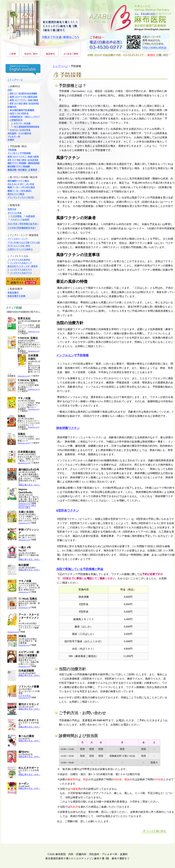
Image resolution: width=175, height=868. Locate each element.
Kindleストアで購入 (27, 505)
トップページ (60, 66)
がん (137, 14)
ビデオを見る (24, 695)
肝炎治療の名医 (148, 14)
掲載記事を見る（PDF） (29, 485)
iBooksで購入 (24, 507)
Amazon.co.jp (34, 331)
